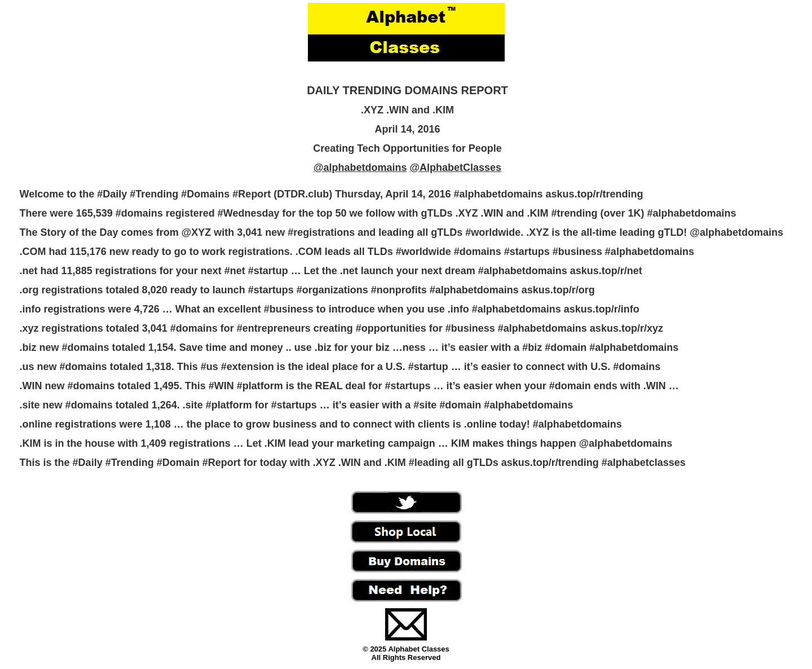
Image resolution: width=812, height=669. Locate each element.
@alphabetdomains (360, 168)
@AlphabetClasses (455, 168)
